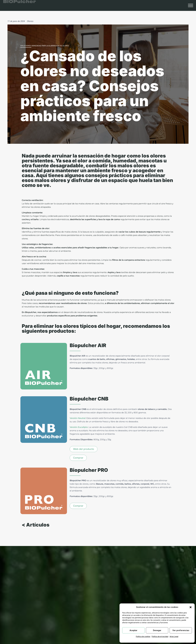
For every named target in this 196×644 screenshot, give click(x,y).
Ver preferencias (181, 630)
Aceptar (133, 630)
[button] (191, 607)
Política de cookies (143, 636)
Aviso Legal (174, 636)
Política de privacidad (160, 636)
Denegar (157, 630)
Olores (30, 21)
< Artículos (36, 530)
